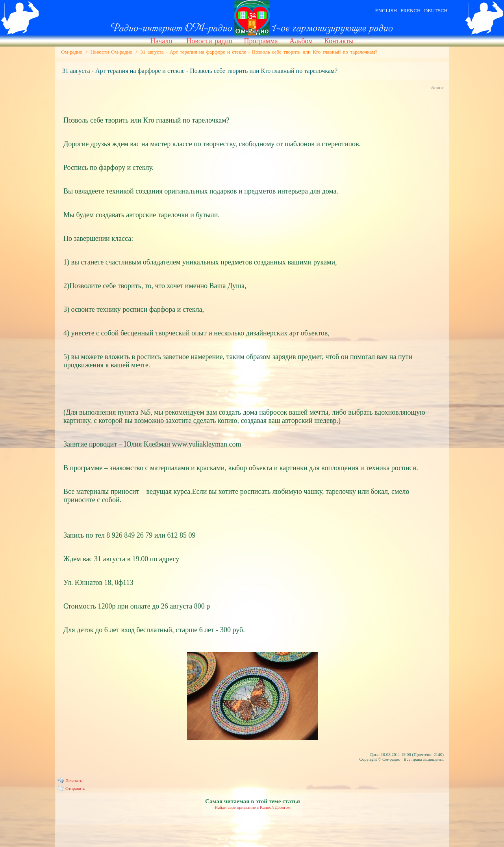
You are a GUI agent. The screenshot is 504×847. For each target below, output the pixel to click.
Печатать (74, 780)
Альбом (301, 41)
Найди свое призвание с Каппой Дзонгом (253, 807)
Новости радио (209, 41)
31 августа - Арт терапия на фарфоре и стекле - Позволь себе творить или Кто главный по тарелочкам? (259, 52)
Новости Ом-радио (111, 52)
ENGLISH (386, 10)
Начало (161, 41)
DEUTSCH (436, 10)
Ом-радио (72, 52)
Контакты (339, 41)
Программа (261, 41)
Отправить (75, 788)
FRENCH (410, 10)
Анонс (437, 87)
